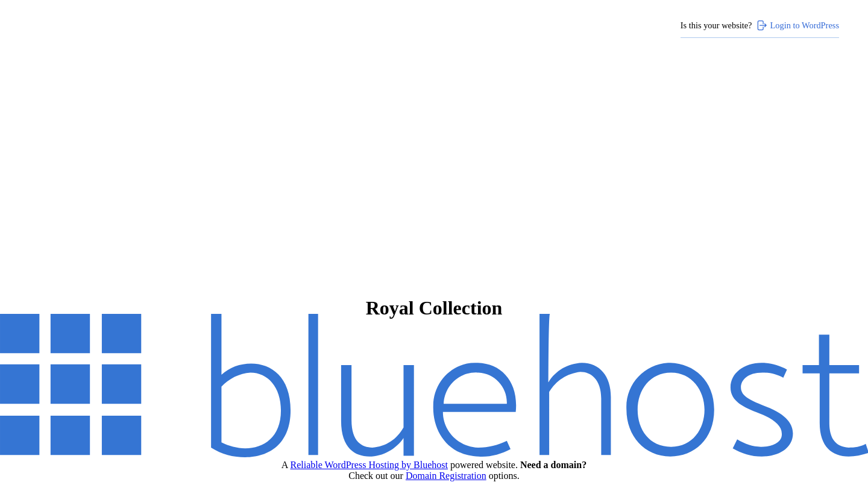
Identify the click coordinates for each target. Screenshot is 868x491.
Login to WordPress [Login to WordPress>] (797, 25)
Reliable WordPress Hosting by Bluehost (369, 465)
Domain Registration (446, 476)
